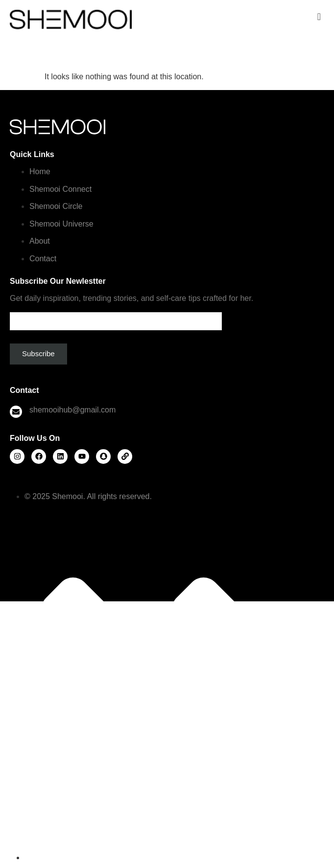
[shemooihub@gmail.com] (16, 412)
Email (116, 317)
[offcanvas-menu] (319, 17)
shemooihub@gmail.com (72, 410)
